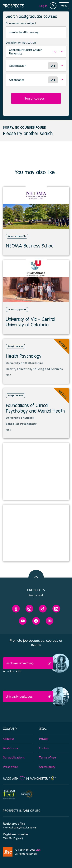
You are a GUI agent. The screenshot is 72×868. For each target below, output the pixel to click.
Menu (64, 6)
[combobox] (36, 32)
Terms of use (47, 757)
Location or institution (21, 42)
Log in (43, 6)
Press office (10, 767)
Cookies (44, 748)
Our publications (14, 757)
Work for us (10, 748)
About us (9, 739)
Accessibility (47, 767)
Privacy (44, 739)
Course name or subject (21, 23)
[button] (36, 52)
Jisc (38, 850)
